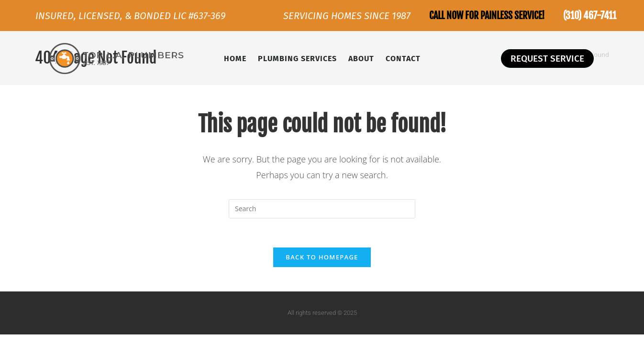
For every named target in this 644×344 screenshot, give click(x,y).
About (361, 59)
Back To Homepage (322, 257)
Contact (403, 59)
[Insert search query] (322, 209)
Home (235, 59)
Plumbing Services (297, 59)
